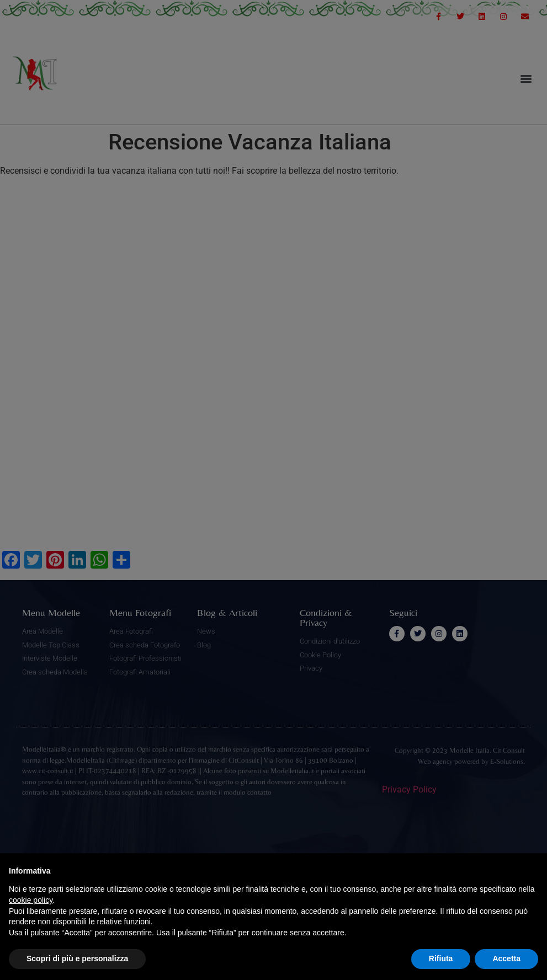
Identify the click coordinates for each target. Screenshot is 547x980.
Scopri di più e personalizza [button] (77, 958)
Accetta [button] (506, 958)
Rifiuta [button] (441, 958)
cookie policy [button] (31, 900)
